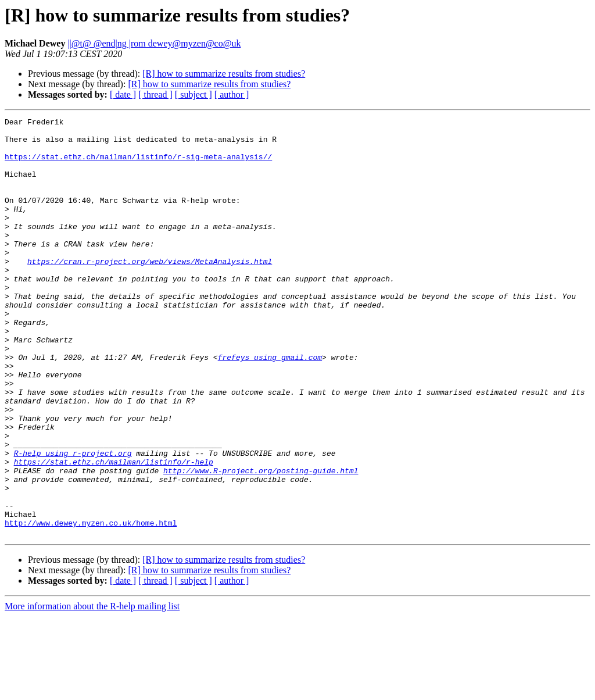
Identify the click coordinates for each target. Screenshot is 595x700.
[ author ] (232, 94)
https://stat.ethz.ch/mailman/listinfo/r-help (114, 531)
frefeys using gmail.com (270, 406)
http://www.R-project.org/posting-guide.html (261, 542)
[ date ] (123, 94)
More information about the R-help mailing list (92, 690)
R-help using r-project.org (73, 521)
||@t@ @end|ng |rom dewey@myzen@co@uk (154, 43)
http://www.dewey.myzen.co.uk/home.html (91, 605)
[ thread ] (155, 94)
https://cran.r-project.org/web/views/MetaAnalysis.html (150, 291)
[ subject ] (193, 94)
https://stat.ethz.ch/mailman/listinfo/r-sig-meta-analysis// (138, 165)
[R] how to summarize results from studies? (224, 74)
